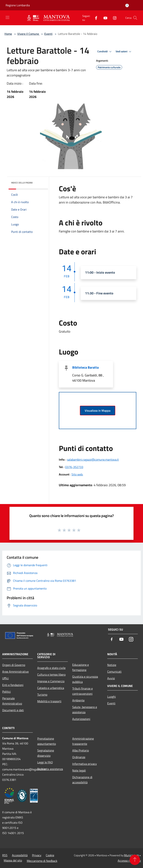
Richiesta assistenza (50, 769)
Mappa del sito (13, 860)
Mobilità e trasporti (49, 701)
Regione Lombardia (18, 5)
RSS (5, 855)
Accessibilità (20, 855)
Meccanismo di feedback (42, 861)
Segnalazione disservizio (46, 753)
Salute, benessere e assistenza (85, 710)
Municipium (131, 855)
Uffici (5, 678)
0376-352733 (74, 467)
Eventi (48, 34)
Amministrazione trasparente (83, 741)
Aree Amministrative (15, 672)
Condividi (105, 52)
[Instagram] (113, 18)
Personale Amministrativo (12, 701)
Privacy (37, 855)
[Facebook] (95, 18)
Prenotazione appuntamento (47, 741)
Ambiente (78, 700)
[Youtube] (104, 18)
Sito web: (77, 474)
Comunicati (114, 672)
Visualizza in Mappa (98, 411)
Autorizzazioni (81, 719)
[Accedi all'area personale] (127, 5)
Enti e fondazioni (13, 685)
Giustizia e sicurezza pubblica (85, 679)
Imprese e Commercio (51, 681)
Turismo (42, 695)
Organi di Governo (14, 665)
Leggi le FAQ (45, 762)
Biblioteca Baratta (85, 367)
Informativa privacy (85, 764)
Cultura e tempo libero (51, 675)
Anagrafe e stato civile (51, 668)
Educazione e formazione (81, 667)
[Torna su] (135, 860)
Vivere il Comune (28, 34)
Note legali (79, 770)
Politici (7, 692)
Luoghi (112, 697)
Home (8, 34)
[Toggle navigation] (7, 17)
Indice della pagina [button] (22, 183)
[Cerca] (135, 18)
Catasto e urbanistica (51, 688)
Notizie (112, 665)
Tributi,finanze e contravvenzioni (82, 691)
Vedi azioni (124, 52)
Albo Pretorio (81, 750)
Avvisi (111, 678)
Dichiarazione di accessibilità (82, 780)
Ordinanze (79, 757)
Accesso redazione (129, 861)
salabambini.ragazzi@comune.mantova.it (93, 460)
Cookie (50, 855)
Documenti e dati (13, 710)
